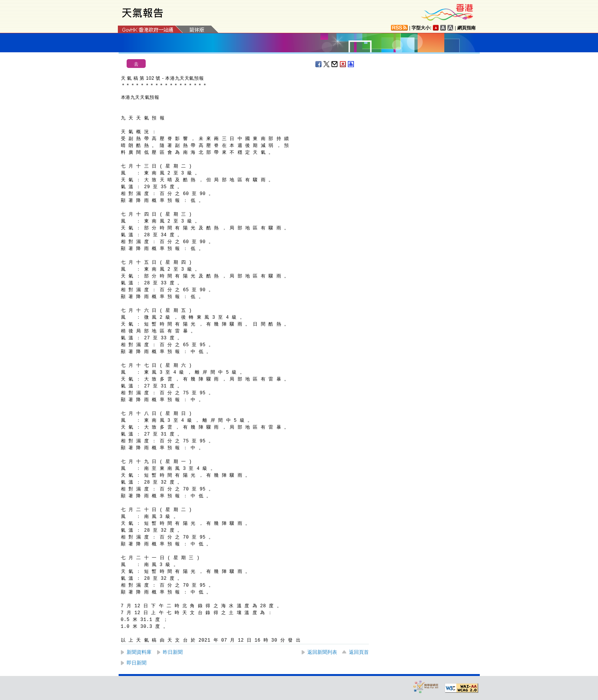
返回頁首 (359, 652)
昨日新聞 (173, 652)
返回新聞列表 (322, 652)
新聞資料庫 (139, 652)
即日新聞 (137, 663)
